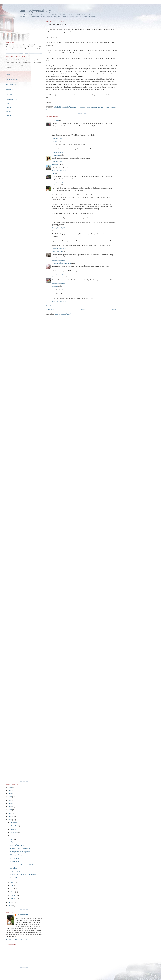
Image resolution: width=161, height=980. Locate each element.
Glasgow (9, 116)
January (13, 898)
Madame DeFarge (58, 277)
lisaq (54, 132)
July (12, 839)
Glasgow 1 (10, 107)
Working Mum (57, 251)
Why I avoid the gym (17, 842)
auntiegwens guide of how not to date (22, 865)
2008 (10, 902)
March (13, 892)
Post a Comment (51, 306)
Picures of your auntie (17, 845)
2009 (10, 820)
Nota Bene (55, 120)
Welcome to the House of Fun (20, 848)
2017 (10, 794)
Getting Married (11, 99)
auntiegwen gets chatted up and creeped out (71, 108)
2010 (10, 816)
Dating (8, 75)
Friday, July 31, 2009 (57, 129)
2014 (10, 803)
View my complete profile (17, 939)
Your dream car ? (16, 871)
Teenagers (9, 89)
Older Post (115, 309)
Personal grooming (12, 80)
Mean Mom (56, 155)
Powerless (13, 868)
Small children (11, 84)
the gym (94, 108)
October (13, 829)
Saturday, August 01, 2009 (59, 170)
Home (83, 309)
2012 (10, 810)
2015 (10, 800)
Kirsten (54, 141)
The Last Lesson (15, 878)
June (12, 882)
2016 (10, 797)
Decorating (10, 94)
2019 (10, 787)
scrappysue (56, 164)
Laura (54, 173)
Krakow (9, 111)
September (14, 832)
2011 (10, 813)
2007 (10, 906)
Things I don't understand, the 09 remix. (23, 875)
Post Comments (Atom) (63, 314)
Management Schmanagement (20, 852)
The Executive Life (16, 858)
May (12, 885)
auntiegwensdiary (35, 10)
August (13, 836)
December (14, 823)
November (14, 826)
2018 (10, 790)
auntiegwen (56, 185)
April (13, 889)
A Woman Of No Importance (61, 263)
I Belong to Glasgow (17, 855)
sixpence (55, 286)
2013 (10, 807)
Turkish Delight (15, 861)
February (14, 895)
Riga (8, 103)
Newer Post (50, 309)
